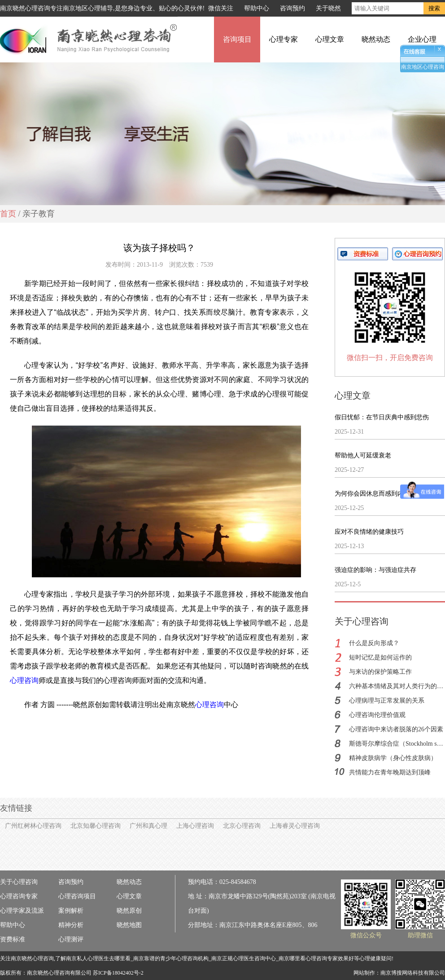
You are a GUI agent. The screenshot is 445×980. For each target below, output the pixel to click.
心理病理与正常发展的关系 (387, 701)
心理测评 (71, 939)
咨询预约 (292, 8)
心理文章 (330, 39)
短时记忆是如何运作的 (380, 657)
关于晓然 (328, 8)
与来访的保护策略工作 (380, 672)
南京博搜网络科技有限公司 (413, 973)
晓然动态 (376, 39)
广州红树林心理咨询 (33, 826)
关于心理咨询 (19, 882)
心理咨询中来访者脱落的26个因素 (396, 729)
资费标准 (13, 939)
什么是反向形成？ (374, 643)
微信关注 (221, 8)
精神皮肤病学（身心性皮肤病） (393, 758)
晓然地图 (129, 925)
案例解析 (71, 911)
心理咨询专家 (19, 896)
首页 (8, 214)
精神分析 (71, 925)
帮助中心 (257, 8)
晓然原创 (129, 911)
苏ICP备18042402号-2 (118, 973)
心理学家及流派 (22, 911)
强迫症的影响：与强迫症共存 (375, 570)
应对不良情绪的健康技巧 (369, 532)
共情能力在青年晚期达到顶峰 (390, 772)
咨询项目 (237, 39)
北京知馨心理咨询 (96, 826)
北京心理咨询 (242, 826)
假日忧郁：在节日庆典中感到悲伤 (382, 417)
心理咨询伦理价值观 (377, 715)
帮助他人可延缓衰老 (363, 455)
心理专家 (284, 39)
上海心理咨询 (195, 826)
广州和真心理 (148, 826)
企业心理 (422, 39)
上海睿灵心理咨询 (295, 826)
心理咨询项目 (77, 896)
